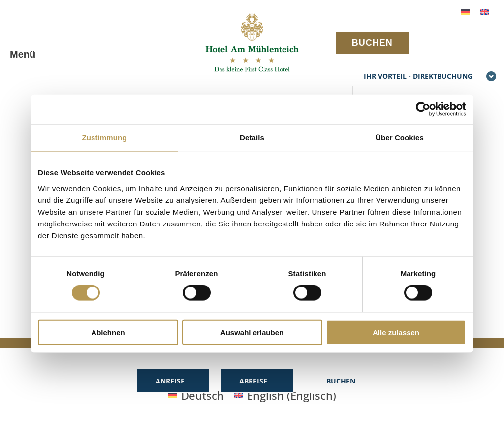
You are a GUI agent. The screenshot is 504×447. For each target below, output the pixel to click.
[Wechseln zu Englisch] (484, 11)
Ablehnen (108, 332)
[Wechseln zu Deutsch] (466, 11)
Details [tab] (252, 138)
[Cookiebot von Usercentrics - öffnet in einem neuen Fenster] (423, 109)
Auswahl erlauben (252, 332)
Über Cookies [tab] (400, 138)
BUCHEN (372, 43)
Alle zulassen (396, 332)
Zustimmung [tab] (105, 138)
